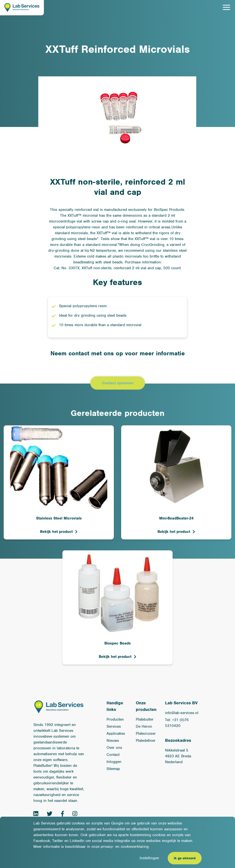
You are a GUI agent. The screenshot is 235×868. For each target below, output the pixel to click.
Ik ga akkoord (185, 858)
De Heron (144, 727)
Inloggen (114, 762)
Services (114, 727)
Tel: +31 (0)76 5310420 (177, 723)
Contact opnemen (118, 383)
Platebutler (145, 720)
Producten (115, 720)
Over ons (114, 748)
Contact (113, 755)
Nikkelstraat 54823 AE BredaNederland (178, 756)
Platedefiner (146, 741)
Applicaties (116, 734)
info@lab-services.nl (182, 713)
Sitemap (113, 769)
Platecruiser (146, 734)
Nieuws (113, 741)
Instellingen (149, 858)
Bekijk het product (56, 532)
